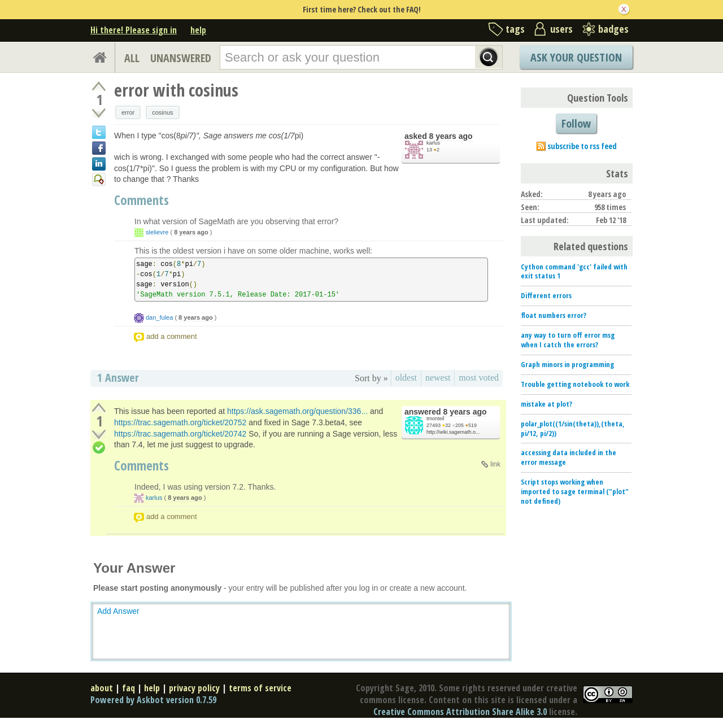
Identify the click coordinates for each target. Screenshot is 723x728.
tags (515, 29)
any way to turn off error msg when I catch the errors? (568, 340)
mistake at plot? (546, 404)
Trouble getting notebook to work (575, 384)
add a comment (172, 336)
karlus (433, 143)
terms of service (260, 688)
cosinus (162, 112)
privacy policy (194, 688)
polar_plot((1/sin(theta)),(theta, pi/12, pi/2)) (573, 428)
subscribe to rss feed (582, 146)
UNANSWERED (181, 58)
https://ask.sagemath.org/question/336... (297, 411)
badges (613, 29)
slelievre (157, 232)
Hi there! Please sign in (134, 30)
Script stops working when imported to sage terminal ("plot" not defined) (575, 491)
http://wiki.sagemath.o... (453, 432)
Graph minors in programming (567, 364)
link (495, 464)
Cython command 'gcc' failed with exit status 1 (574, 271)
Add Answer (118, 611)
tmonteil (435, 419)
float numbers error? (554, 315)
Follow (576, 123)
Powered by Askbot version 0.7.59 (153, 700)
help (198, 30)
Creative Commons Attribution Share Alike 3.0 (460, 712)
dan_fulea (159, 317)
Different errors (546, 295)
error (128, 112)
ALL (132, 58)
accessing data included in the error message (569, 457)
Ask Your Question (576, 57)
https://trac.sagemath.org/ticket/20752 (180, 422)
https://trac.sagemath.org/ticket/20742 (180, 434)
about (102, 688)
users (561, 29)
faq (129, 688)
